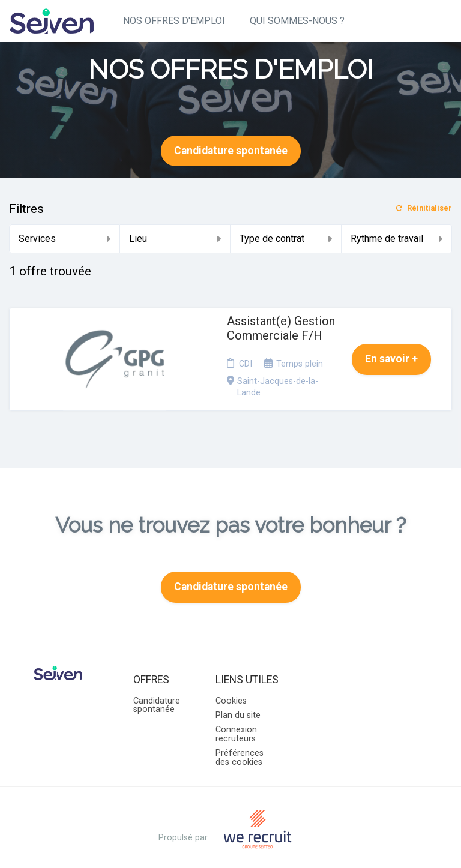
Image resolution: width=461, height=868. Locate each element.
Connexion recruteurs (236, 708)
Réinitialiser (424, 208)
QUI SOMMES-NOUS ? (297, 21)
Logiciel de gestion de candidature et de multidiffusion (231, 847)
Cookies (231, 675)
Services (65, 238)
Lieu (175, 238)
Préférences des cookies (240, 732)
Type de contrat (286, 238)
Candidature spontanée (231, 151)
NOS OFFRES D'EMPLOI (174, 21)
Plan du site (238, 690)
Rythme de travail (397, 238)
